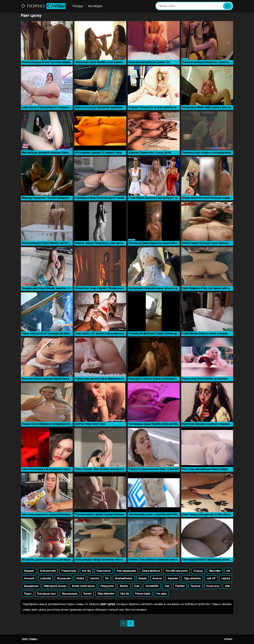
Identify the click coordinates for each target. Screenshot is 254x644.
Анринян (173, 578)
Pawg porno (107, 586)
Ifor (107, 578)
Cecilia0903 (152, 586)
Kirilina (80, 578)
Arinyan (142, 578)
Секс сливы (29, 639)
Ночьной (29, 578)
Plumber (180, 586)
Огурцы (198, 571)
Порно (43, 6)
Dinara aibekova (151, 571)
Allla (227, 586)
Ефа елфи (215, 571)
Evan (137, 586)
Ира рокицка (69, 594)
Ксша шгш (213, 586)
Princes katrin (143, 594)
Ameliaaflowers (124, 578)
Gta (228, 571)
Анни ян (157, 578)
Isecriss (94, 578)
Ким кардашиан (126, 571)
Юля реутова (48, 571)
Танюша (195, 586)
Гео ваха (161, 594)
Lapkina (226, 578)
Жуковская (64, 578)
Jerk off (211, 578)
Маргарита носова (55, 586)
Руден (28, 594)
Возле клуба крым (83, 586)
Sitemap (228, 639)
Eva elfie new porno (177, 571)
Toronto (87, 594)
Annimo (124, 586)
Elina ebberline (106, 594)
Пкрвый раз (69, 571)
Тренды (78, 6)
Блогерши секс (47, 594)
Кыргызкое (104, 571)
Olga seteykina (192, 578)
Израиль (29, 571)
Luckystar (46, 578)
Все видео (95, 6)
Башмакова (31, 586)
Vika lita (124, 594)
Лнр (167, 586)
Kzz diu (86, 571)
